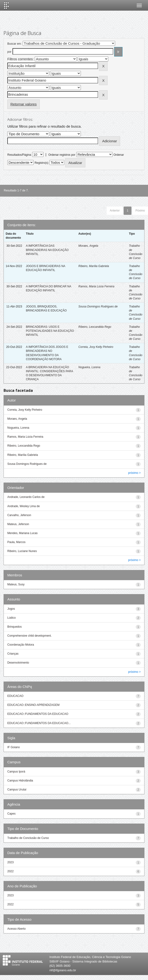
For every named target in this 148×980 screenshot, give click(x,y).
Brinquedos (15, 627)
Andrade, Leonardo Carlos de (26, 497)
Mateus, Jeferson (18, 524)
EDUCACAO (15, 696)
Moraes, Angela (88, 246)
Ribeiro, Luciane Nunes (22, 551)
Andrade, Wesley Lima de (24, 506)
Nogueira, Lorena (89, 367)
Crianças (13, 654)
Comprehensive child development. (29, 636)
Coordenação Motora (21, 645)
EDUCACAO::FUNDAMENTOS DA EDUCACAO (38, 714)
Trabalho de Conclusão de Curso (28, 838)
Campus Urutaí (17, 790)
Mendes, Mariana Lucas (22, 533)
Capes (11, 814)
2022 (11, 871)
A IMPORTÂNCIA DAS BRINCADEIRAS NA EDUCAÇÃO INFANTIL (47, 250)
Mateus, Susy (16, 584)
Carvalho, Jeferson (19, 515)
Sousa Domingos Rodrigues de (98, 307)
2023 (11, 862)
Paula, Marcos (16, 542)
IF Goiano (14, 747)
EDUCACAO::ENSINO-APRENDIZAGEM (33, 705)
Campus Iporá (16, 772)
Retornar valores (24, 104)
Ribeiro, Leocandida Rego (95, 327)
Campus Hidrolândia (20, 781)
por (9, 52)
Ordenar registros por (62, 155)
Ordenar (119, 155)
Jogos (11, 609)
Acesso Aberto (16, 929)
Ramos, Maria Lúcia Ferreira (96, 286)
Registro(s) (41, 163)
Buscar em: (15, 44)
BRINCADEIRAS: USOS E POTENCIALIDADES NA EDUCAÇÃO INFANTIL (50, 331)
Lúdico (11, 618)
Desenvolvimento (18, 663)
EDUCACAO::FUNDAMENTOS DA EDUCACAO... (39, 723)
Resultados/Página (19, 155)
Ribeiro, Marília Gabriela (94, 266)
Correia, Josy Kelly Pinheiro (96, 347)
